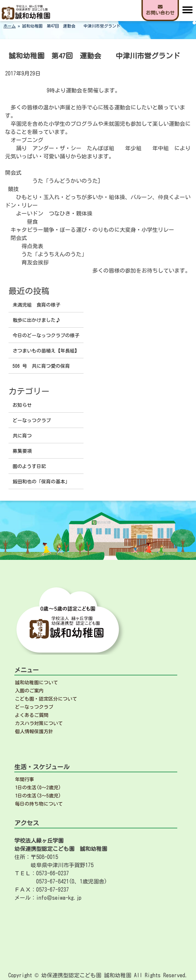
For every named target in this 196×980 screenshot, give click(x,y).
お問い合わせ (160, 10)
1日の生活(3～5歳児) (38, 796)
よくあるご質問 (32, 715)
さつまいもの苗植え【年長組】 (46, 351)
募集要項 (22, 451)
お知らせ (22, 405)
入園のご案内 (29, 691)
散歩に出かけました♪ (36, 320)
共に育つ (22, 436)
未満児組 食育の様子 (36, 305)
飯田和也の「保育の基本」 (41, 482)
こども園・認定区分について (46, 699)
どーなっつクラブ (32, 420)
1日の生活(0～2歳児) (38, 788)
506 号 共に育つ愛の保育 (41, 366)
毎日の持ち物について (39, 804)
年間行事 (25, 779)
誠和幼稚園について (36, 683)
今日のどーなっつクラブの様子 (46, 336)
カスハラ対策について (39, 723)
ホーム (10, 26)
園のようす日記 (29, 466)
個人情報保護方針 (34, 732)
